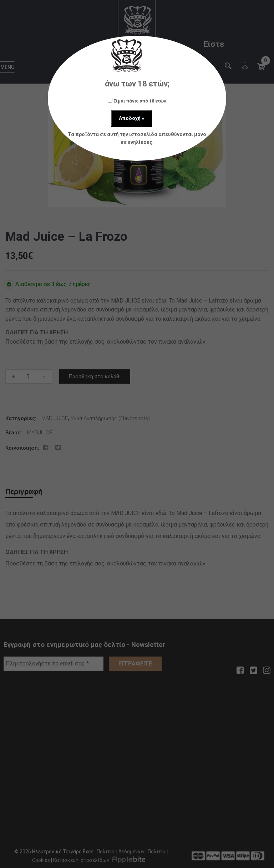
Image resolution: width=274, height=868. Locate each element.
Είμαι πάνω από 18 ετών (137, 101)
